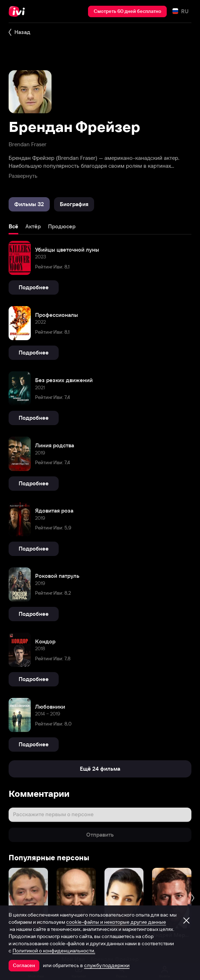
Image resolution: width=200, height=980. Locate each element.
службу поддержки (107, 965)
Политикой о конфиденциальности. (54, 951)
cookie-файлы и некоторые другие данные (116, 922)
